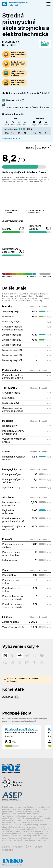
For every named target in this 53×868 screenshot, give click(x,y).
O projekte (8, 850)
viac (12, 45)
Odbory (39, 847)
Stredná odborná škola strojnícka (24, 729)
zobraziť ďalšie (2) (11, 139)
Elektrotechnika (11, 129)
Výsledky (18, 847)
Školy (29, 847)
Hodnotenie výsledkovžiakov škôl (18, 4)
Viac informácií (36, 182)
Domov (6, 847)
